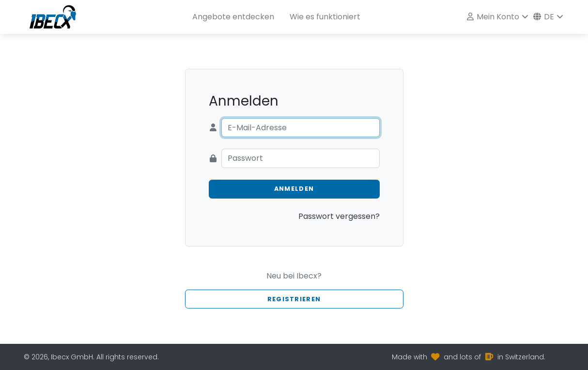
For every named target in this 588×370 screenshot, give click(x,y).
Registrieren (294, 299)
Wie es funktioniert (325, 17)
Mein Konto (493, 17)
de (544, 17)
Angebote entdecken (233, 17)
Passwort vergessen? (339, 216)
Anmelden (294, 189)
